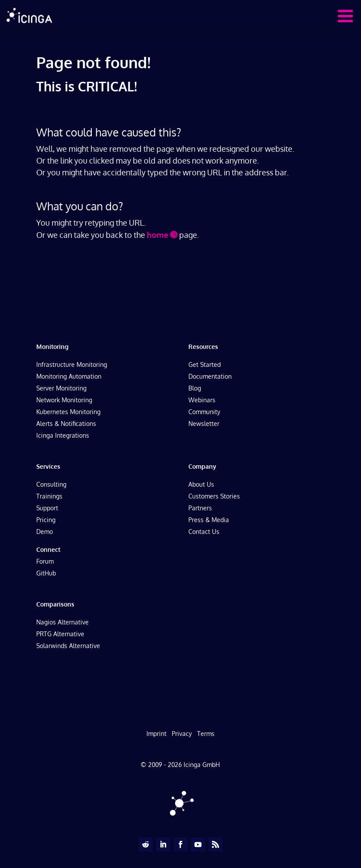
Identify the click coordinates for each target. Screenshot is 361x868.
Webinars (202, 400)
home (158, 235)
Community (204, 412)
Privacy (182, 734)
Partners (200, 508)
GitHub (46, 573)
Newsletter (204, 424)
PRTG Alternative (60, 634)
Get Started (205, 364)
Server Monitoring (61, 388)
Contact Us (204, 532)
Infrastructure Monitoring (72, 364)
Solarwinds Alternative (68, 646)
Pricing (46, 520)
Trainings (49, 496)
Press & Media (209, 520)
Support (47, 508)
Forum (45, 561)
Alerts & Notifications (66, 424)
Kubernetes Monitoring (68, 412)
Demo (45, 532)
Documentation (210, 376)
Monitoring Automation (69, 376)
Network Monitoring (64, 400)
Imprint (156, 734)
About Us (201, 484)
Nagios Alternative (62, 622)
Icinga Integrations (63, 435)
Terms (206, 734)
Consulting (51, 484)
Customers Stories (214, 496)
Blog (195, 388)
